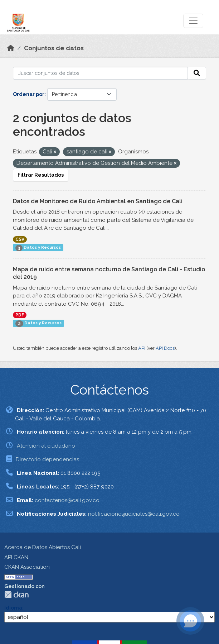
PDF (20, 315)
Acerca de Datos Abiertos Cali (43, 547)
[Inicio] (11, 48)
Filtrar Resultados (41, 175)
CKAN (16, 595)
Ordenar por (29, 94)
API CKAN (16, 557)
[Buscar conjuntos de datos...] (100, 73)
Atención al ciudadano (46, 446)
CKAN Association (27, 567)
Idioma (13, 608)
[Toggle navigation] (193, 21)
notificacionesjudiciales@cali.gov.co (134, 514)
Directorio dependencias (47, 459)
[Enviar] (197, 73)
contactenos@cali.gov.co (67, 500)
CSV (20, 239)
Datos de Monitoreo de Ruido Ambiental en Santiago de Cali (98, 201)
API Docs (165, 348)
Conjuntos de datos (54, 48)
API (142, 348)
